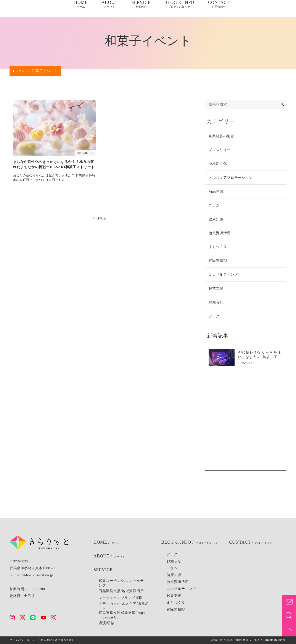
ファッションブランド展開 (121, 598)
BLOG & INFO (179, 9)
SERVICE (141, 9)
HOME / (107, 542)
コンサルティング (181, 589)
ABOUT (109, 9)
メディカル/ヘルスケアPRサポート (124, 606)
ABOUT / (109, 556)
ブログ (172, 554)
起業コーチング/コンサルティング (123, 583)
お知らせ (174, 561)
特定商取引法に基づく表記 (58, 640)
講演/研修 (107, 623)
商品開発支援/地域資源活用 (121, 591)
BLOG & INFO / (190, 542)
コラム (172, 568)
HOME (81, 9)
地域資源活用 (178, 582)
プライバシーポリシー (24, 640)
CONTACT (219, 9)
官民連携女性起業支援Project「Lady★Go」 (123, 615)
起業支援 (174, 596)
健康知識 (174, 575)
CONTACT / (251, 542)
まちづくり (176, 603)
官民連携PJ (176, 609)
